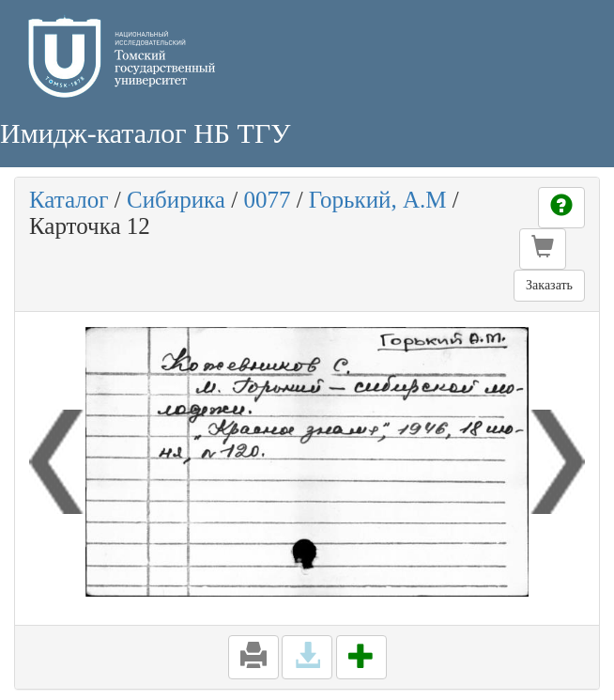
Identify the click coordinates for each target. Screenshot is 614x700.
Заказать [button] (549, 285)
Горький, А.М (378, 200)
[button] (543, 249)
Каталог (69, 200)
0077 (267, 200)
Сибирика (176, 200)
